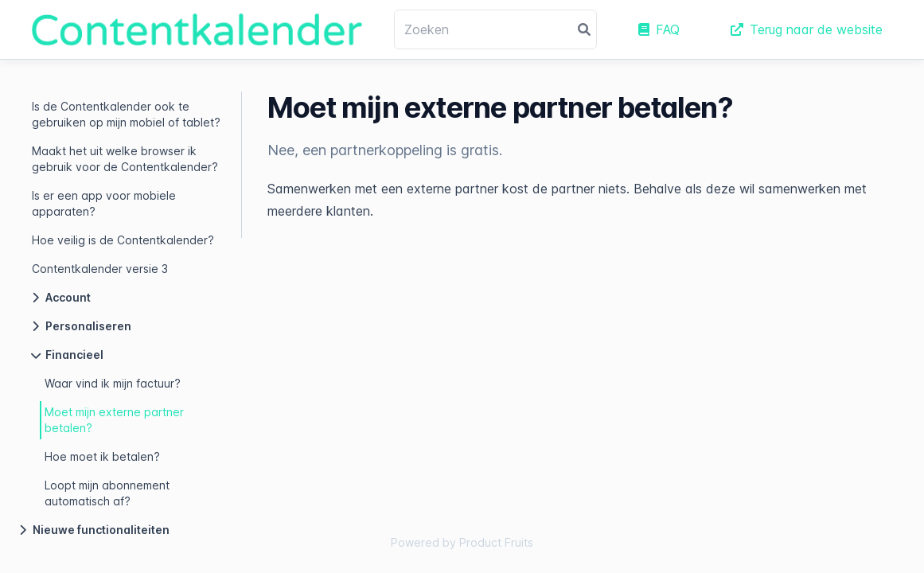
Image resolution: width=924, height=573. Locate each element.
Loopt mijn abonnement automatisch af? (107, 493)
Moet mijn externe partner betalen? (114, 420)
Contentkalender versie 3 (100, 269)
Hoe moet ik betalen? (102, 456)
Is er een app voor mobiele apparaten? (104, 203)
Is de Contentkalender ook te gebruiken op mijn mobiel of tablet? (126, 114)
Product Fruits (496, 542)
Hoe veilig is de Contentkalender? (123, 240)
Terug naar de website (807, 29)
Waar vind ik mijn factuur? (113, 383)
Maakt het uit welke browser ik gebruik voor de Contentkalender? (125, 159)
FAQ (659, 29)
